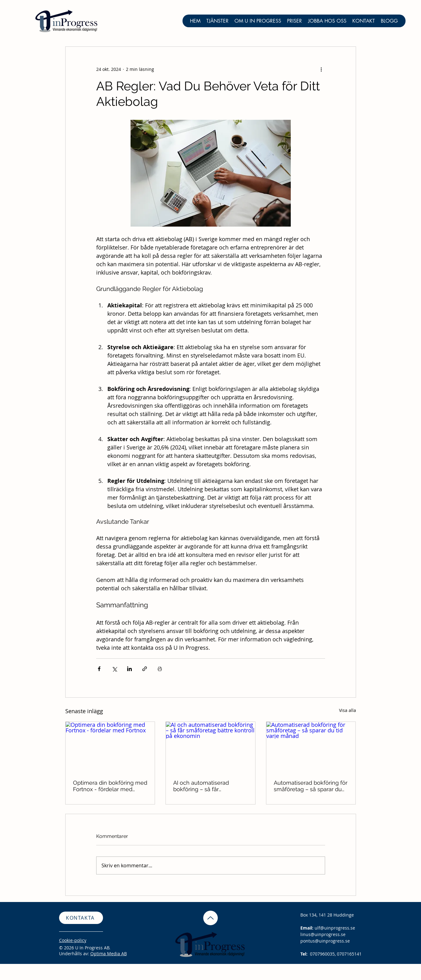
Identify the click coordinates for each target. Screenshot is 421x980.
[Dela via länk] (145, 669)
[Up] (210, 918)
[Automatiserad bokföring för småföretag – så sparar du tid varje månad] (311, 747)
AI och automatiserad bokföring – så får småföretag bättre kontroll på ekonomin (207, 786)
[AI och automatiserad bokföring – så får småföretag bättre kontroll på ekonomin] (210, 747)
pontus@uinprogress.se (325, 941)
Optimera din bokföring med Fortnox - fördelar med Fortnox (110, 786)
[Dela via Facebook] (99, 669)
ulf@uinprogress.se (335, 928)
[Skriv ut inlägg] (160, 669)
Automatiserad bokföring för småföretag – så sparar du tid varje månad (311, 786)
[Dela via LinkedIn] (129, 669)
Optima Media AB (109, 954)
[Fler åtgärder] (321, 69)
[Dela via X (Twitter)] (114, 669)
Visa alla (348, 710)
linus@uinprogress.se (323, 934)
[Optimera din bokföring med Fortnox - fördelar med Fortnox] (110, 747)
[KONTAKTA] (81, 918)
